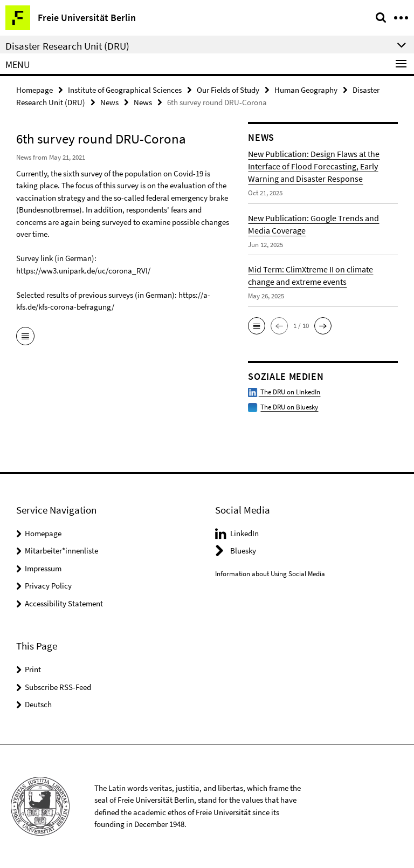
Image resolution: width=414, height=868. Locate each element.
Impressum (43, 568)
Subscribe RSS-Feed (58, 687)
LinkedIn (244, 533)
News (109, 102)
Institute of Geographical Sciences (125, 90)
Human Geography (306, 90)
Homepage (34, 90)
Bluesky (243, 551)
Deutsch (38, 704)
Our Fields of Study (228, 90)
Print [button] (33, 669)
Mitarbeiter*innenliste (61, 551)
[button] (257, 326)
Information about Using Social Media (270, 574)
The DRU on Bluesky (289, 407)
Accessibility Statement (64, 603)
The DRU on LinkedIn (284, 392)
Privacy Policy (48, 586)
